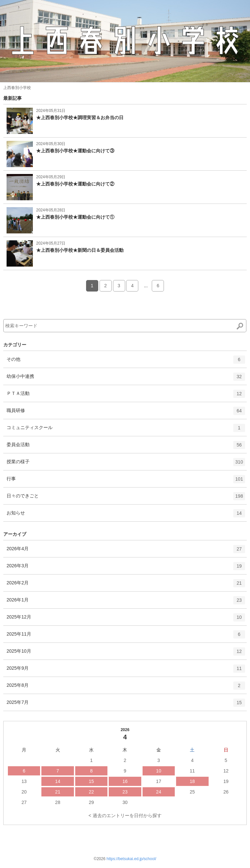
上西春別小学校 (17, 88)
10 (159, 771)
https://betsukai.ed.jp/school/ (131, 859)
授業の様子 (126, 464)
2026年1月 (126, 602)
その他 (126, 362)
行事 (126, 481)
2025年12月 (126, 619)
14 (58, 781)
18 (193, 781)
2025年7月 (126, 705)
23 (125, 792)
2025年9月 (126, 671)
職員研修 (126, 413)
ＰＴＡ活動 (126, 396)
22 (91, 792)
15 (91, 781)
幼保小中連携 (126, 379)
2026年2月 (126, 585)
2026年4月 (126, 551)
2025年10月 (126, 654)
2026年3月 (126, 568)
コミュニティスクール (126, 430)
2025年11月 (126, 637)
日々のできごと (126, 498)
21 (58, 792)
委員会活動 (126, 447)
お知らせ (126, 515)
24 (159, 792)
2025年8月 (126, 688)
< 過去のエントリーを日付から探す (125, 815)
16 (125, 781)
